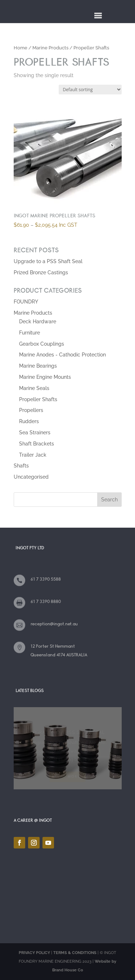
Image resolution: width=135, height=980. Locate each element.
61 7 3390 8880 (46, 602)
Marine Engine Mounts (45, 377)
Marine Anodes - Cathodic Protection (62, 355)
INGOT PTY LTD (30, 548)
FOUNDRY (26, 302)
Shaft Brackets (37, 444)
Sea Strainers (35, 433)
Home (21, 48)
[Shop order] (90, 90)
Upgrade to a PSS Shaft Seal (48, 261)
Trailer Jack (33, 455)
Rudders (29, 421)
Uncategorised (31, 477)
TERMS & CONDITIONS (75, 953)
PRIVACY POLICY (34, 953)
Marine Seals (34, 388)
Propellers (31, 410)
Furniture (30, 333)
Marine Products (50, 48)
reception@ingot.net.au (54, 624)
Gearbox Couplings (42, 344)
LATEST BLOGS (30, 691)
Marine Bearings (38, 366)
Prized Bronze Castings (41, 272)
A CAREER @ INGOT (33, 820)
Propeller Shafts (38, 399)
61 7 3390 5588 (46, 579)
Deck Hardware (38, 322)
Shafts (21, 466)
